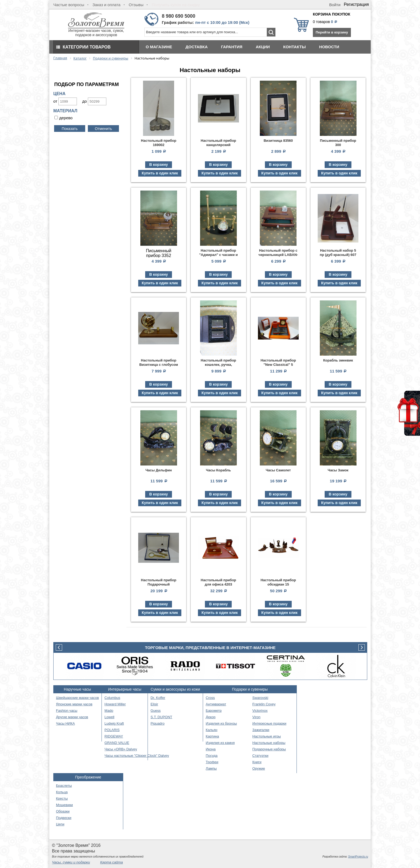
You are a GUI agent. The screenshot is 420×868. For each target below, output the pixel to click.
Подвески (64, 818)
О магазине (159, 47)
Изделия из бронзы (221, 723)
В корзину (159, 165)
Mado (109, 711)
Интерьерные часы (125, 689)
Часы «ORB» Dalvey (121, 749)
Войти (335, 5)
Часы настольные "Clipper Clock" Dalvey (137, 756)
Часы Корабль (218, 470)
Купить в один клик (160, 173)
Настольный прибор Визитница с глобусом (159, 362)
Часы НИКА (65, 723)
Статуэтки (260, 756)
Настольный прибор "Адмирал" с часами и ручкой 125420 (218, 255)
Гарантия (232, 47)
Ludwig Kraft (114, 723)
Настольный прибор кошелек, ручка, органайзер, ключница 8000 (218, 367)
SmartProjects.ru (358, 857)
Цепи (60, 824)
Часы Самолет (278, 470)
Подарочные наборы (269, 749)
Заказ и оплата (106, 5)
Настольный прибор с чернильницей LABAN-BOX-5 (278, 255)
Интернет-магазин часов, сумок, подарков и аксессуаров (96, 31)
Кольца (62, 792)
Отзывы (136, 5)
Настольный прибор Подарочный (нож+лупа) (159, 584)
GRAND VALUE (117, 743)
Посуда (212, 756)
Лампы (211, 768)
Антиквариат (216, 704)
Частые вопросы (69, 5)
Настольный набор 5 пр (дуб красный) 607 (338, 253)
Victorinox (260, 711)
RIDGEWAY (114, 736)
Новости (329, 47)
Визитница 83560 (278, 141)
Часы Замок (338, 470)
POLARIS (112, 730)
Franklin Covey (264, 704)
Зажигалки (261, 730)
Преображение (88, 777)
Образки (63, 811)
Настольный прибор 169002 (159, 143)
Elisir (154, 704)
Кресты (62, 798)
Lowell (109, 717)
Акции (263, 47)
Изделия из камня (220, 743)
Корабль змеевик (338, 360)
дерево (66, 118)
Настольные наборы (269, 743)
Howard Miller (115, 704)
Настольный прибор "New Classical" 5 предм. (278, 365)
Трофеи (212, 762)
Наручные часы (77, 689)
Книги (257, 762)
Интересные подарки (269, 723)
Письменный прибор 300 (338, 143)
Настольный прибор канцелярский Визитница (218, 145)
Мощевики (64, 805)
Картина (212, 736)
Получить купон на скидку (176, 5)
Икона (211, 749)
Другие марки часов (72, 717)
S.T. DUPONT (161, 717)
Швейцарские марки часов (77, 698)
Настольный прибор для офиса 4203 (218, 582)
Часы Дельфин (159, 470)
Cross (210, 698)
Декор (211, 717)
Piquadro (157, 723)
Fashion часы (67, 711)
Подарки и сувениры (250, 689)
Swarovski (260, 698)
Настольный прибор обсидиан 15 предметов (278, 584)
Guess (156, 711)
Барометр (214, 711)
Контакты (294, 47)
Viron (256, 717)
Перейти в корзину (332, 32)
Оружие (259, 768)
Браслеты (64, 786)
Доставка (197, 47)
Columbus (112, 698)
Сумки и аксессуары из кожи (175, 689)
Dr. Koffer (158, 698)
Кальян (211, 730)
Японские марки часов (74, 704)
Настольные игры (267, 736)
